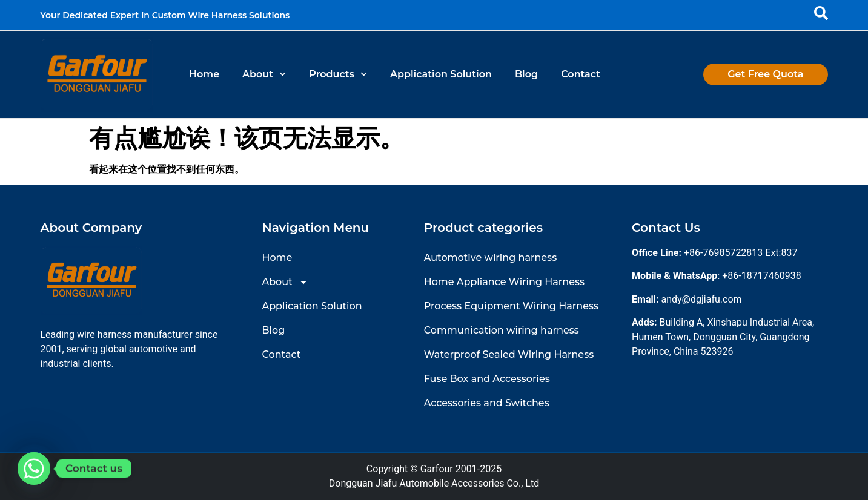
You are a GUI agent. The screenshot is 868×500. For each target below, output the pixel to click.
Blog (526, 74)
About (264, 74)
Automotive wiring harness (490, 258)
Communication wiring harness (502, 330)
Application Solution (441, 74)
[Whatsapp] (34, 469)
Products (338, 74)
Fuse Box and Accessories (487, 379)
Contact (581, 74)
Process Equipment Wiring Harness (511, 306)
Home (204, 74)
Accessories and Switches (487, 403)
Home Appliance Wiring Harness (504, 282)
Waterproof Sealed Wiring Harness (509, 354)
